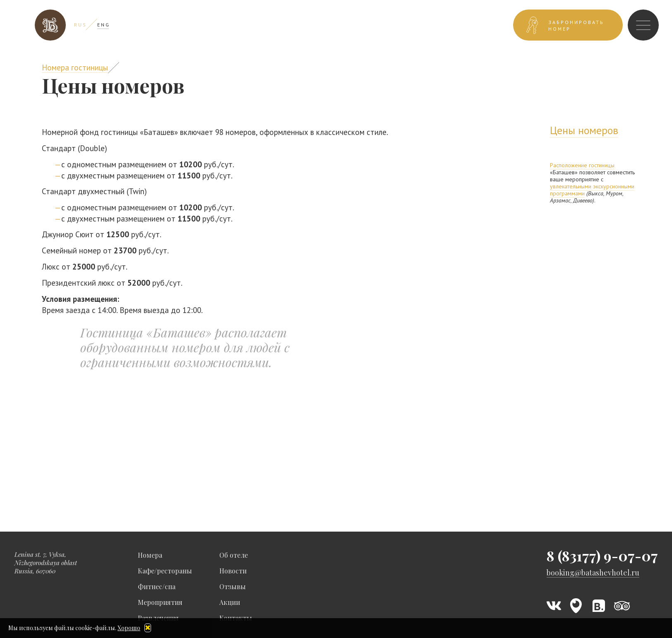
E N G (103, 25)
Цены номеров (584, 130)
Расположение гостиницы (582, 165)
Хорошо (129, 628)
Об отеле (234, 555)
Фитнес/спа (157, 586)
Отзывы (233, 586)
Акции (230, 602)
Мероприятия (160, 602)
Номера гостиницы (75, 67)
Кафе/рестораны (165, 571)
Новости (233, 571)
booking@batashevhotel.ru (593, 573)
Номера (150, 555)
